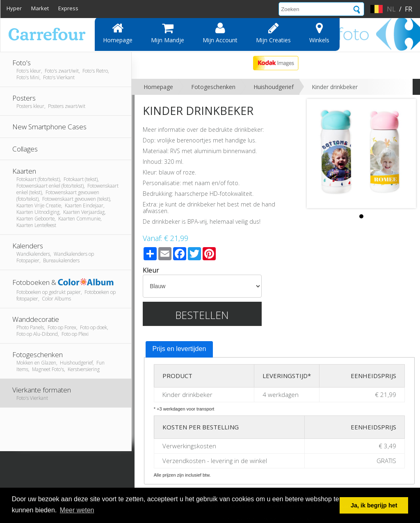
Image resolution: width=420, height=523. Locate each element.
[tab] (179, 349)
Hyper (14, 8)
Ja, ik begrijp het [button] (374, 505)
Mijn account (220, 33)
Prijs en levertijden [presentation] (179, 349)
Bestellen (202, 315)
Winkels (319, 33)
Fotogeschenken (213, 87)
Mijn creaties (273, 33)
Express (68, 8)
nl (391, 9)
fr (409, 9)
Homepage (118, 33)
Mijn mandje (168, 33)
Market (40, 8)
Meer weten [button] (77, 510)
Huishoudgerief (274, 87)
